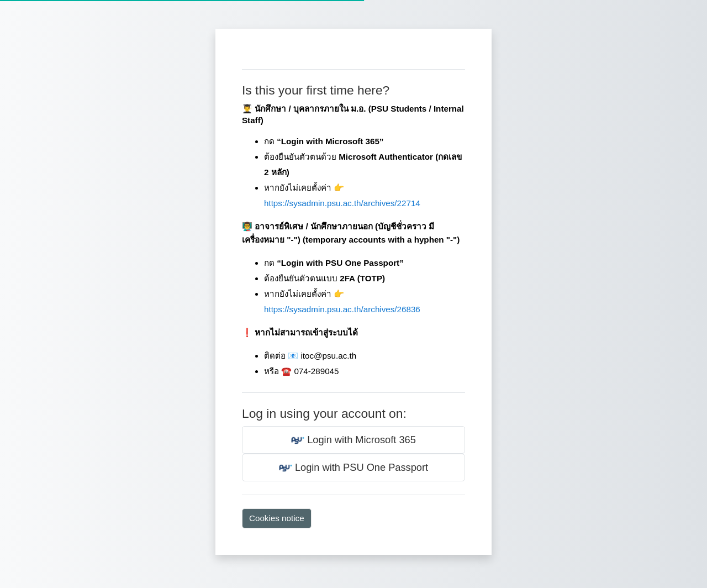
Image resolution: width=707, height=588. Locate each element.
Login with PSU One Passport (353, 468)
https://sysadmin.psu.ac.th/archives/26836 (342, 309)
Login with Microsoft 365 (353, 440)
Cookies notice (277, 518)
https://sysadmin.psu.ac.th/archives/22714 (342, 203)
